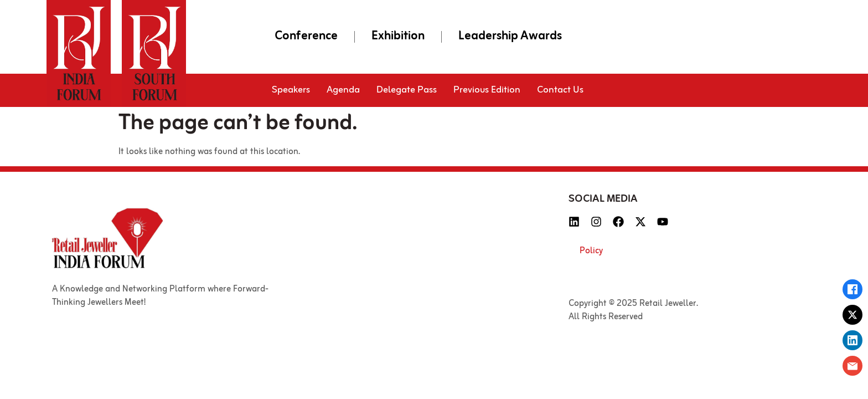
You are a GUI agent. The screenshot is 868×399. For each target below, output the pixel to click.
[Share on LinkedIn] (852, 340)
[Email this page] (852, 366)
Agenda (343, 90)
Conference (306, 37)
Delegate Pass (407, 90)
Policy (591, 251)
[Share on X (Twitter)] (852, 315)
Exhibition (398, 37)
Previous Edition (487, 90)
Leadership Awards (510, 37)
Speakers (291, 90)
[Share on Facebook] (852, 289)
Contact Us (560, 90)
